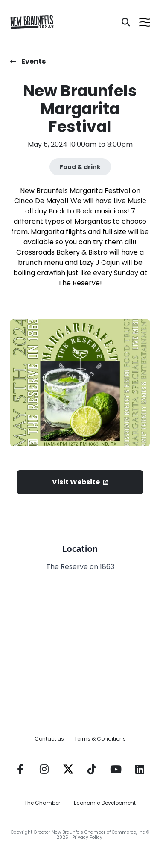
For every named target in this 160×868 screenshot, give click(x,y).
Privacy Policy (88, 837)
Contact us (49, 739)
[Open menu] (145, 22)
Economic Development (105, 803)
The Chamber (42, 803)
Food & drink (80, 167)
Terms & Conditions (100, 739)
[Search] (126, 22)
